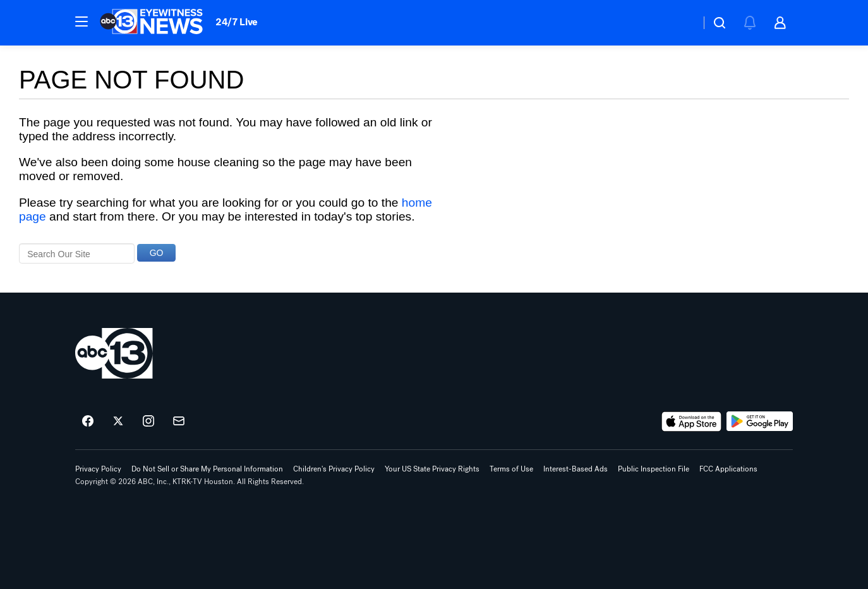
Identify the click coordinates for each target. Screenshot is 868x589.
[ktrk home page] (114, 353)
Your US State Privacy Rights (432, 469)
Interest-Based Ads (576, 469)
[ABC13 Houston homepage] (151, 23)
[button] (81, 21)
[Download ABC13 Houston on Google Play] (760, 422)
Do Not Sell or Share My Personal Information (207, 469)
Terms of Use (511, 469)
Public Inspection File (654, 469)
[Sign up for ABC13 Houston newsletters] (179, 422)
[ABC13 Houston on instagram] (148, 422)
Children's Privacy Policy (334, 469)
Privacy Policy (98, 469)
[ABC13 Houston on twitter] (118, 422)
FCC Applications (728, 469)
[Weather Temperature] (681, 23)
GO (157, 253)
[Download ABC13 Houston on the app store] (692, 422)
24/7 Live (237, 22)
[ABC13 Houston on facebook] (88, 422)
